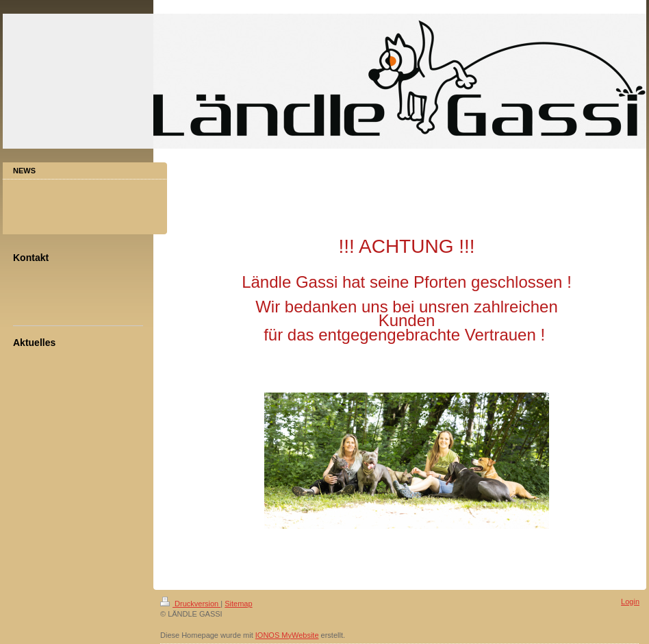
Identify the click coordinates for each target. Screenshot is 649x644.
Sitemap (238, 604)
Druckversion (190, 604)
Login (630, 602)
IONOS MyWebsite (287, 635)
